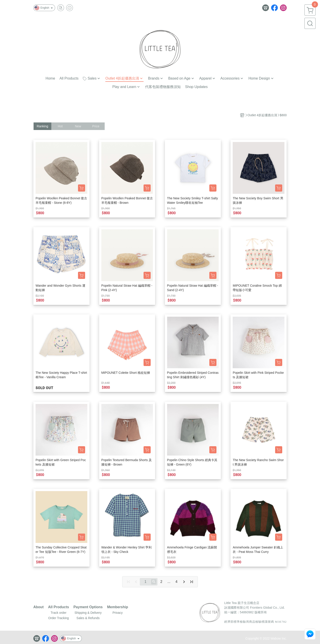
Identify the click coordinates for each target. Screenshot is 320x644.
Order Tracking (59, 618)
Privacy (118, 613)
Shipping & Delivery (88, 613)
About (38, 607)
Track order (59, 613)
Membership (118, 607)
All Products (58, 607)
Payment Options (88, 607)
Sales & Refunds (88, 618)
